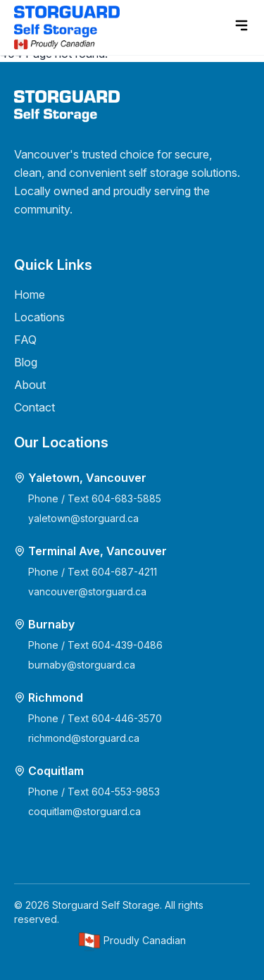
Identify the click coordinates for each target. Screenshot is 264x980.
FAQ (25, 340)
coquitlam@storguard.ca (84, 811)
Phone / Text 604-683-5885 (95, 498)
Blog (26, 362)
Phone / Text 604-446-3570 (95, 718)
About (30, 385)
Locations (39, 317)
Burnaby (51, 624)
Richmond (56, 697)
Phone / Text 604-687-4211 (93, 572)
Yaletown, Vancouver (87, 478)
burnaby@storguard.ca (82, 665)
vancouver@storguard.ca (87, 591)
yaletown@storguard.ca (83, 518)
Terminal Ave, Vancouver (98, 551)
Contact (34, 407)
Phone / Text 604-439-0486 (95, 645)
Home (30, 294)
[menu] (241, 25)
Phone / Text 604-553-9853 (94, 792)
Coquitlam (56, 771)
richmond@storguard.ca (84, 738)
